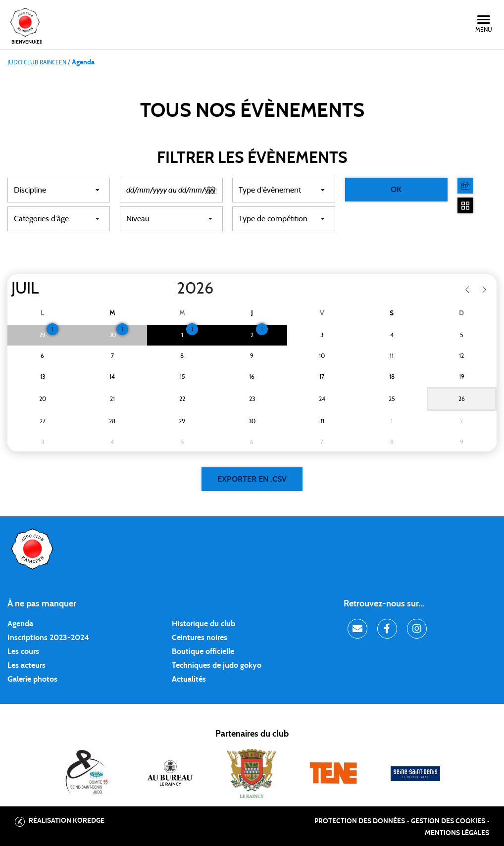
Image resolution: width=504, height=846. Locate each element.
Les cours (23, 651)
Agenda (20, 624)
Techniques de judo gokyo (217, 665)
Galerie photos (32, 679)
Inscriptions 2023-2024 (48, 638)
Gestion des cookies (448, 821)
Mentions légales (457, 833)
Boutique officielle (203, 651)
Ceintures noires (200, 638)
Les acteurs (26, 665)
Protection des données (360, 821)
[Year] (169, 289)
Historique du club (203, 624)
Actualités (189, 679)
